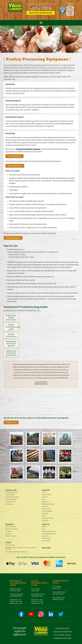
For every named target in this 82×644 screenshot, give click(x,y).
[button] (41, 23)
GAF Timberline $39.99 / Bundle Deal (16, 552)
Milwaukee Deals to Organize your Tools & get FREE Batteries (21, 548)
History (44, 527)
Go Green (8, 531)
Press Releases (46, 538)
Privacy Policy (46, 541)
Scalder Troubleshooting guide (12, 327)
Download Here (15, 166)
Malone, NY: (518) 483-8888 (47, 8)
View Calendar (14, 156)
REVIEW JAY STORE (70, 8)
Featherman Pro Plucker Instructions (11, 353)
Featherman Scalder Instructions (11, 318)
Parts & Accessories (11, 529)
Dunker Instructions (11, 335)
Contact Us (11, 422)
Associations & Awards (49, 534)
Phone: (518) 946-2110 (59, 592)
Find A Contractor (11, 527)
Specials (8, 534)
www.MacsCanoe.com (41, 384)
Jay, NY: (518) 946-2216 (35, 8)
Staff (43, 529)
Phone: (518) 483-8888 (16, 594)
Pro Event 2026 (10, 545)
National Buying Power (49, 531)
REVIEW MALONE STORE (70, 13)
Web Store (46, 548)
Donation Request (11, 536)
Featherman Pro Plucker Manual (11, 344)
